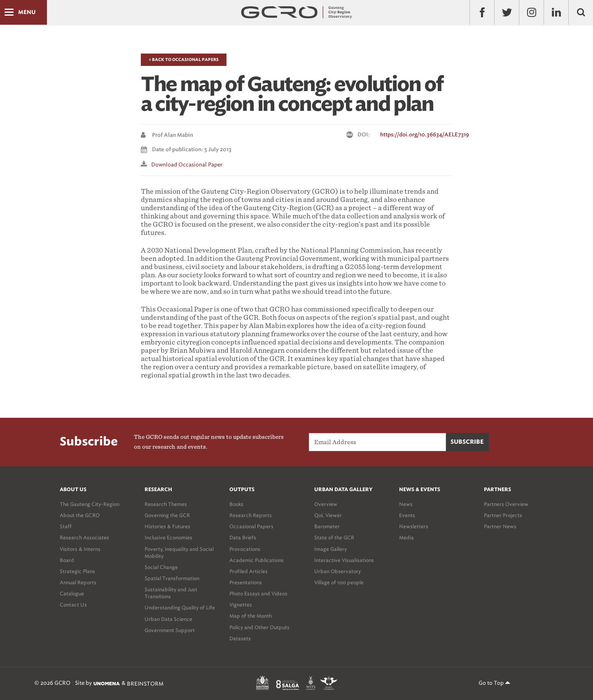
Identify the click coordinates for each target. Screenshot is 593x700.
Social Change (161, 567)
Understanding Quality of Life (180, 608)
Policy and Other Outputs (259, 627)
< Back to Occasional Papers (184, 60)
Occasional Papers (251, 526)
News (406, 504)
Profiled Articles (249, 571)
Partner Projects (503, 515)
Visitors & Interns (80, 549)
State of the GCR (334, 537)
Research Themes (166, 504)
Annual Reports (78, 582)
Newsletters (414, 526)
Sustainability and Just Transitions (171, 593)
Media (406, 537)
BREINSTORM (145, 683)
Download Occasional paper (187, 165)
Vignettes (241, 605)
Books (236, 504)
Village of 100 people (339, 582)
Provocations (245, 549)
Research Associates (84, 537)
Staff (66, 526)
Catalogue (72, 593)
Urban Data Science (168, 619)
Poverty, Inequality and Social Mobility (179, 553)
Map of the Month (251, 616)
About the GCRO (80, 515)
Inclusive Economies (168, 537)
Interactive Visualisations (344, 560)
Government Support (170, 630)
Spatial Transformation (172, 578)
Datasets (240, 638)
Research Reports (251, 515)
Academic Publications (257, 560)
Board (67, 560)
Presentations (246, 582)
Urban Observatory (337, 571)
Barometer (327, 526)
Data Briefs (243, 537)
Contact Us (73, 605)
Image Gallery (330, 549)
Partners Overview (506, 504)
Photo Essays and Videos (258, 593)
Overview (326, 504)
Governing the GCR (167, 515)
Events (407, 515)
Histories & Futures (167, 526)
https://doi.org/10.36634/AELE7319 (425, 135)
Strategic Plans (77, 571)
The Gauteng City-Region (90, 504)
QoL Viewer (328, 515)
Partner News (500, 526)
